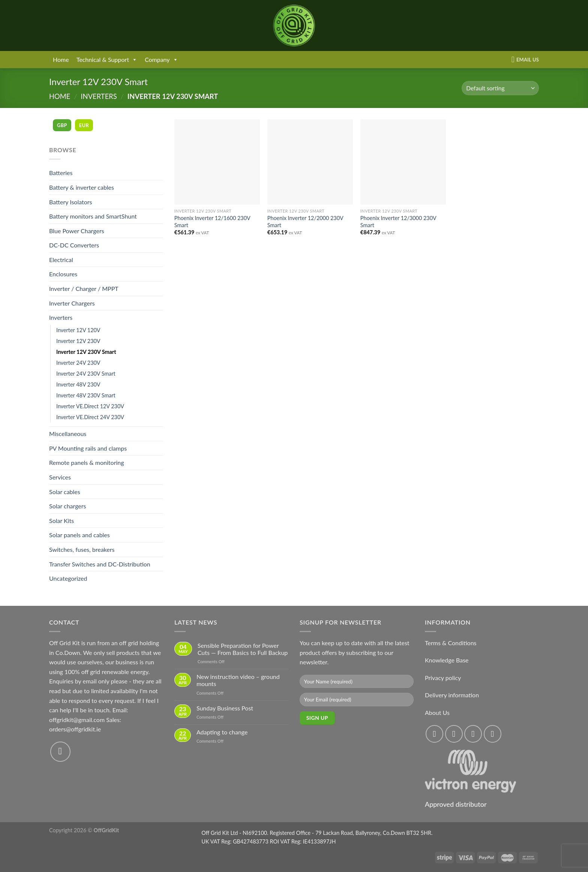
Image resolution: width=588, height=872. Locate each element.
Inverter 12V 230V (78, 341)
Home (61, 59)
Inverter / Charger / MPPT (84, 288)
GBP (62, 125)
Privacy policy (443, 678)
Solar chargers (68, 506)
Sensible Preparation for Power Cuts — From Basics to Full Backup (243, 649)
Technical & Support (107, 60)
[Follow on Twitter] (473, 734)
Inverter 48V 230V (78, 384)
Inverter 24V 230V (78, 363)
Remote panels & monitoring (87, 462)
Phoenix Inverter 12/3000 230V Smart (398, 222)
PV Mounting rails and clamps (88, 448)
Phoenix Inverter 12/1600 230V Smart (212, 222)
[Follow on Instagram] (454, 734)
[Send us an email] (60, 752)
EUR (84, 125)
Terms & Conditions (451, 643)
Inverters (99, 96)
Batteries (61, 173)
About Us (437, 712)
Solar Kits (61, 521)
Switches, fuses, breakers (82, 549)
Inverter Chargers (72, 303)
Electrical (61, 260)
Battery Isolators (71, 202)
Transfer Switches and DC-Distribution (100, 564)
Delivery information (452, 695)
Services (60, 477)
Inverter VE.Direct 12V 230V (90, 406)
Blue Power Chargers (77, 231)
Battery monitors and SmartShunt (93, 216)
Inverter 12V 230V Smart (86, 352)
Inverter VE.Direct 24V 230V (90, 417)
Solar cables (65, 492)
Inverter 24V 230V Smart (86, 374)
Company (161, 60)
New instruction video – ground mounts (238, 680)
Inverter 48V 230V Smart (86, 395)
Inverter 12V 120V (78, 330)
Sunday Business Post (225, 708)
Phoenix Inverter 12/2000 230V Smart (305, 222)
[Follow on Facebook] (434, 734)
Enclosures (63, 274)
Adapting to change (222, 732)
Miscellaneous (68, 434)
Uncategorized (68, 578)
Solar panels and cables (79, 535)
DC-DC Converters (74, 245)
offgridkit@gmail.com (77, 720)
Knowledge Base (447, 660)
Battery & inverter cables (82, 187)
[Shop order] (500, 88)
